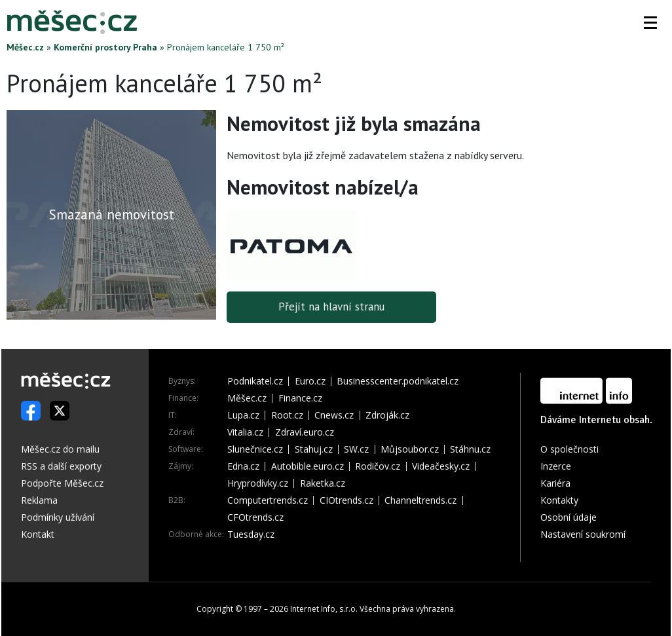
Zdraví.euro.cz (305, 432)
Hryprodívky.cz (258, 483)
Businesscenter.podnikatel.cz (398, 381)
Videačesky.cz (441, 466)
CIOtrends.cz (346, 500)
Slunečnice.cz (255, 449)
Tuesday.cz (251, 534)
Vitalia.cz (245, 432)
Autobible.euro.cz (308, 466)
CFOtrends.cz (255, 517)
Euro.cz (310, 381)
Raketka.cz (323, 483)
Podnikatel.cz (255, 381)
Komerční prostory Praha (105, 47)
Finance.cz (300, 398)
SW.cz (356, 449)
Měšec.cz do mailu (60, 449)
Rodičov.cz (378, 466)
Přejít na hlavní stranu (332, 307)
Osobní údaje (569, 517)
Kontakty (559, 500)
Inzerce (556, 466)
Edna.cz (243, 466)
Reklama (39, 500)
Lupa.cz (243, 415)
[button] (650, 22)
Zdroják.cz (387, 415)
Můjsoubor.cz (410, 449)
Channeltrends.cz (420, 500)
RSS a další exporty (61, 466)
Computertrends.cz (268, 500)
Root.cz (287, 415)
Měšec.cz (25, 47)
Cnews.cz (334, 415)
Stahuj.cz (314, 449)
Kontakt (38, 534)
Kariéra (555, 483)
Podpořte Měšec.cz (62, 483)
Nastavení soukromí (583, 534)
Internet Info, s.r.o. (324, 609)
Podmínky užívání (58, 517)
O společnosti (569, 449)
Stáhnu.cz (470, 449)
